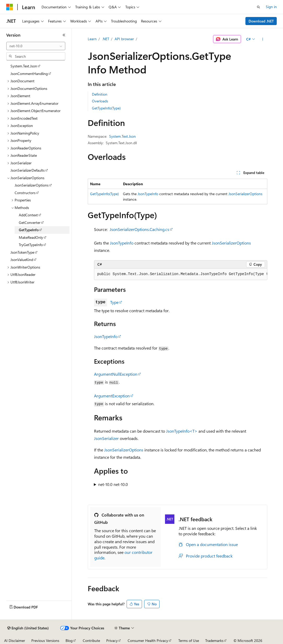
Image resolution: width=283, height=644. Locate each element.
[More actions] (263, 39)
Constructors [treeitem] (25, 193)
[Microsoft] (10, 7)
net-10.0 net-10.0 (113, 484)
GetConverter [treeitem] (30, 222)
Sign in (271, 7)
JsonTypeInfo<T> (182, 431)
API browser (124, 39)
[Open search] (258, 7)
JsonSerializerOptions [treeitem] (32, 185)
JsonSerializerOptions (245, 194)
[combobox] (36, 46)
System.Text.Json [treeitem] (24, 66)
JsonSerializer (106, 438)
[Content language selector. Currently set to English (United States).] (28, 628)
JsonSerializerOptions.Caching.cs (139, 229)
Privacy (112, 640)
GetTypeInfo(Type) (106, 108)
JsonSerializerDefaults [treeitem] (28, 170)
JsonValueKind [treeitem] (22, 260)
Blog (69, 640)
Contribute (91, 640)
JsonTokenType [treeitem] (22, 252)
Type (114, 302)
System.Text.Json (122, 136)
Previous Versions (45, 640)
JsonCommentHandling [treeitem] (29, 74)
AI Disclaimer (15, 640)
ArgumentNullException (116, 374)
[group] (181, 274)
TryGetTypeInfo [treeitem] (31, 245)
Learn (92, 39)
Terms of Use (189, 640)
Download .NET (261, 21)
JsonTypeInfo (148, 194)
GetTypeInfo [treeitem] (29, 230)
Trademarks (214, 640)
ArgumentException (112, 396)
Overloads (100, 101)
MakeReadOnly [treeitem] (31, 237)
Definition (100, 94)
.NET (106, 39)
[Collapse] (64, 35)
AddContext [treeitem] (28, 215)
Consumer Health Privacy (148, 640)
